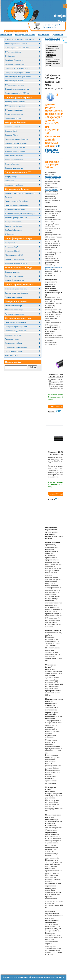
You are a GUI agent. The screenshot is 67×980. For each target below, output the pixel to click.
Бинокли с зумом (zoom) (15, 151)
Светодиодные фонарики (15, 322)
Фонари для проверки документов (51, 52)
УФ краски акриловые (14, 110)
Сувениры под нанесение (18, 318)
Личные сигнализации (14, 314)
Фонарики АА (11, 243)
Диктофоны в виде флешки (16, 293)
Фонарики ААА (12, 247)
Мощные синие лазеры (15, 259)
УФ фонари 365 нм (13, 52)
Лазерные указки (12, 339)
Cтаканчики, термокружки (16, 347)
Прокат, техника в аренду (18, 267)
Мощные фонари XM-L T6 (16, 218)
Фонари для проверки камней (17, 72)
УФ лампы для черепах (15, 85)
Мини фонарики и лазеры (19, 238)
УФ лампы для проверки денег (18, 77)
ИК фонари (10, 234)
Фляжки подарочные (14, 351)
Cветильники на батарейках (17, 201)
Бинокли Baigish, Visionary (16, 143)
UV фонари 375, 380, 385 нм (17, 48)
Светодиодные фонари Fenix (17, 205)
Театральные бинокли (14, 160)
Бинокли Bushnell (12, 127)
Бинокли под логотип (14, 168)
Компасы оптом (12, 355)
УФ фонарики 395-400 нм (53, 149)
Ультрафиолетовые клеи (15, 102)
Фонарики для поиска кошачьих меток (53, 63)
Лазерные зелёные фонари (16, 263)
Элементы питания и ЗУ (18, 172)
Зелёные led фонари (13, 230)
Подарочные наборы (14, 343)
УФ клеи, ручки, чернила (18, 97)
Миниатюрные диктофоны (19, 284)
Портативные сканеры (14, 276)
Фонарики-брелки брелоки (16, 327)
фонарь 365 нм (52, 189)
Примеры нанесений (25, 34)
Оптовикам (44, 34)
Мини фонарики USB (14, 255)
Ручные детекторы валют (53, 58)
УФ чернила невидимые (15, 106)
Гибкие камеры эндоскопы (16, 289)
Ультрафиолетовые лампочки (17, 89)
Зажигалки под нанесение (16, 331)
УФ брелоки (10, 56)
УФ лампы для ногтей (14, 81)
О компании (6, 34)
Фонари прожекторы (14, 222)
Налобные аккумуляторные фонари (20, 213)
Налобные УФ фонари (14, 60)
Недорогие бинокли (15, 122)
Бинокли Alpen (11, 135)
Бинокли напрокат (13, 272)
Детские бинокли (12, 164)
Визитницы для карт (13, 306)
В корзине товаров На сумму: (51, 26)
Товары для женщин (16, 301)
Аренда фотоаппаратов (15, 280)
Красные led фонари (13, 226)
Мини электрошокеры (14, 310)
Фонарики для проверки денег (53, 47)
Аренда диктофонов (13, 297)
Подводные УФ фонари (15, 64)
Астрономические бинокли (16, 139)
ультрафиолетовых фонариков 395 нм (53, 178)
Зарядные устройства (14, 185)
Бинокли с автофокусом (15, 147)
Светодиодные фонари (17, 189)
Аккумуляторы (11, 177)
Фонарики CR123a (13, 251)
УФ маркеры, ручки (13, 118)
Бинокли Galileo (12, 131)
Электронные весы (13, 335)
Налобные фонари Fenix (15, 209)
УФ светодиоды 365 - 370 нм (17, 93)
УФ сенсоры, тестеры (14, 114)
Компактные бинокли (14, 156)
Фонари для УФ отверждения (17, 68)
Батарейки (9, 181)
